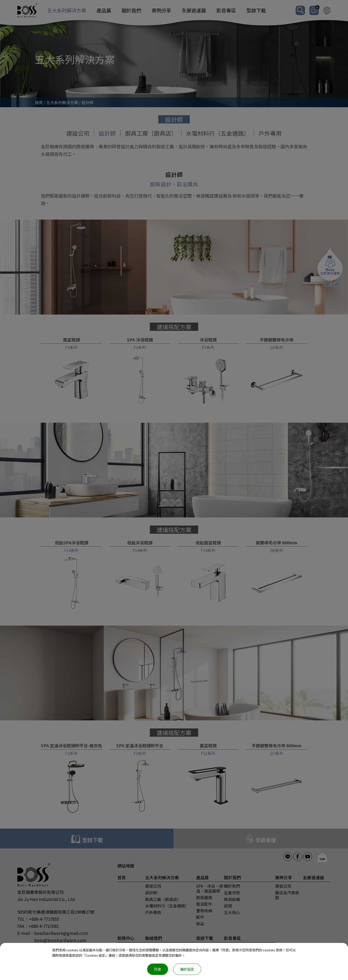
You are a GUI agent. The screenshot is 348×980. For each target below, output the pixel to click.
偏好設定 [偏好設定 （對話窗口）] (187, 969)
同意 (158, 969)
